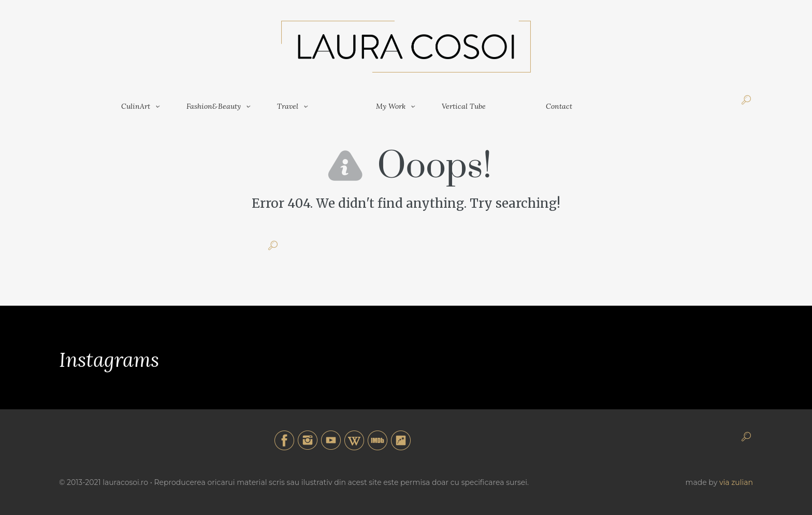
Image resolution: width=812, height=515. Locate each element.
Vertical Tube (464, 106)
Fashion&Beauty (214, 106)
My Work (391, 106)
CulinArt (136, 106)
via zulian (736, 482)
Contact (559, 106)
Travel (288, 106)
